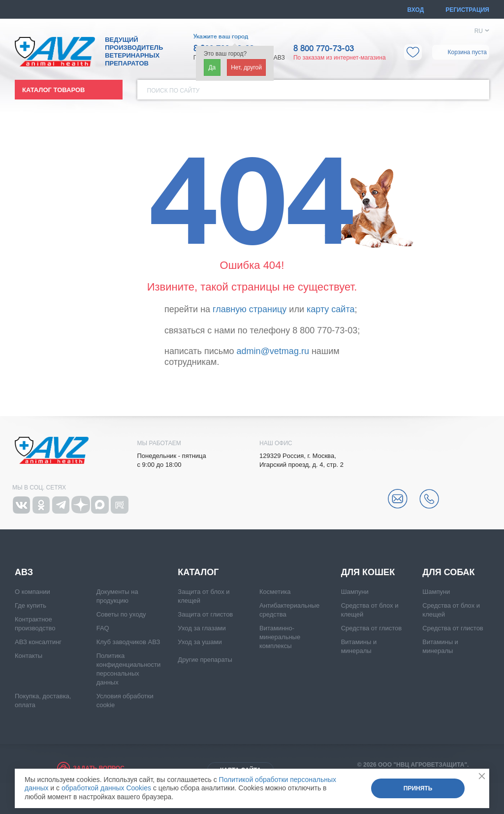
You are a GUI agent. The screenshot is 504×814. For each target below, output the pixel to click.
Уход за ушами (200, 642)
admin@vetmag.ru (273, 351)
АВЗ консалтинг (38, 642)
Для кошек (368, 572)
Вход (416, 10)
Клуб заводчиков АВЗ (128, 642)
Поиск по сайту (173, 91)
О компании (32, 592)
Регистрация (467, 10)
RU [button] (479, 31)
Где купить (31, 605)
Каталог (198, 572)
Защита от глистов (205, 614)
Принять (418, 788)
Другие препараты (205, 660)
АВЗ (24, 572)
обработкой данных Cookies (106, 788)
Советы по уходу (121, 614)
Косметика (275, 592)
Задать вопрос (99, 768)
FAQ (103, 628)
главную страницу (250, 309)
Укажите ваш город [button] (221, 36)
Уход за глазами (202, 628)
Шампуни (355, 592)
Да (212, 67)
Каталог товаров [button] (53, 90)
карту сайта (331, 309)
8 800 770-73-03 (324, 49)
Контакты (29, 656)
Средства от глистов (371, 628)
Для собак (448, 572)
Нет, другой (246, 67)
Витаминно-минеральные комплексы (280, 637)
